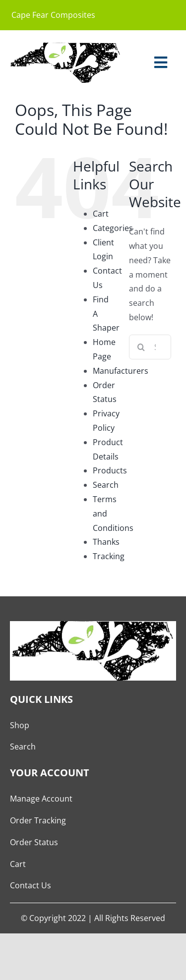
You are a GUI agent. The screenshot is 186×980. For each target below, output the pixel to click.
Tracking (109, 556)
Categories (113, 228)
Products (110, 470)
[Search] (141, 347)
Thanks (106, 542)
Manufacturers (121, 371)
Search (106, 485)
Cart (101, 214)
